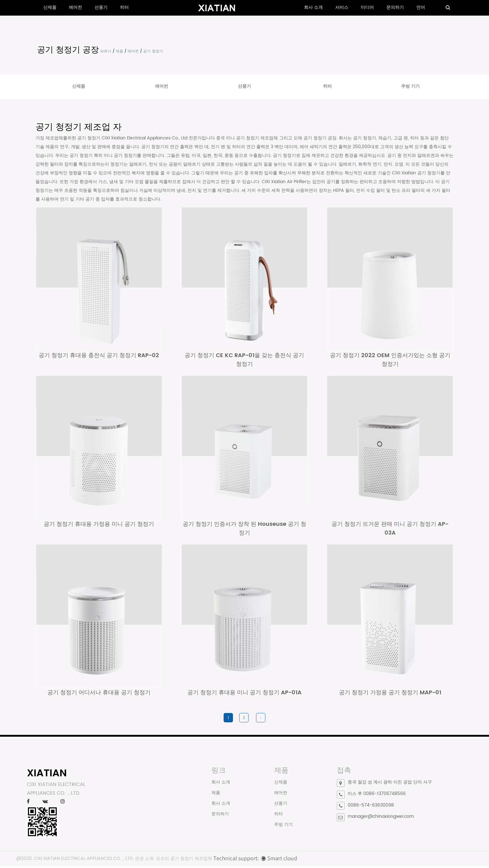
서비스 (342, 7)
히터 (124, 7)
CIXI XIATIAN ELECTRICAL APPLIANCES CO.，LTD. (84, 860)
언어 (421, 7)
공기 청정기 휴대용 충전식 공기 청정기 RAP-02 (99, 356)
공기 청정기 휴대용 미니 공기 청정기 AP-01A (244, 694)
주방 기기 (410, 86)
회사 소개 (313, 7)
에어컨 (75, 7)
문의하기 (395, 7)
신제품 (50, 7)
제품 (119, 51)
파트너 (106, 51)
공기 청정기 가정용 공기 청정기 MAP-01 (390, 694)
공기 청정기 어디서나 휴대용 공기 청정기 (99, 694)
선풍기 (101, 7)
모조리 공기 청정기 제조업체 (184, 860)
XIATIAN (47, 775)
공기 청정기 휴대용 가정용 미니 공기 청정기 (99, 525)
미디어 (367, 7)
